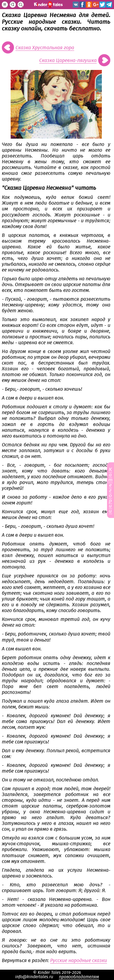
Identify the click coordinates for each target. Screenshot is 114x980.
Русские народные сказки (79, 961)
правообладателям (79, 977)
